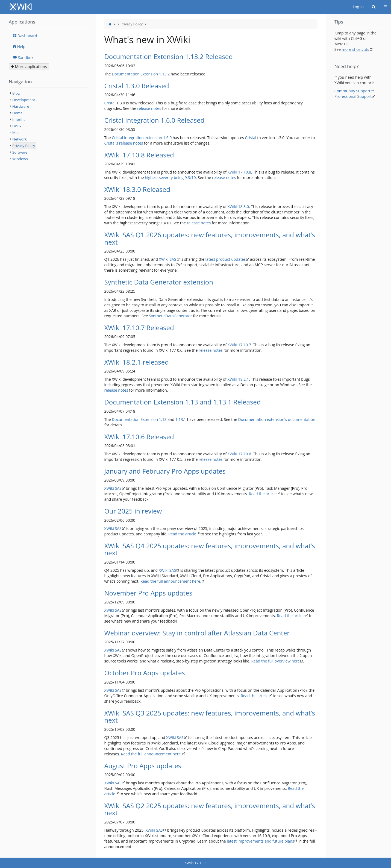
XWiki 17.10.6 (239, 454)
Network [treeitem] (20, 139)
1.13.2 (164, 74)
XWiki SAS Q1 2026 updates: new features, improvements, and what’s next (209, 238)
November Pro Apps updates (148, 593)
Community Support (352, 91)
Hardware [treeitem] (21, 106)
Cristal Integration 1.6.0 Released (154, 120)
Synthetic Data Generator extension (159, 282)
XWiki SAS (168, 259)
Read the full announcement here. (171, 581)
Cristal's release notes (124, 143)
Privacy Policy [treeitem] (24, 146)
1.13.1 (181, 419)
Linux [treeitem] (17, 126)
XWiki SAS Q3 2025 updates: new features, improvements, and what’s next (209, 716)
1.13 (163, 419)
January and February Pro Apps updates (165, 471)
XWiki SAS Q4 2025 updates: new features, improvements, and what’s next (209, 549)
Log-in (358, 7)
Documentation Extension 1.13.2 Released (168, 56)
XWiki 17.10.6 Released (139, 437)
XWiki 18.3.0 (238, 206)
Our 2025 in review (133, 511)
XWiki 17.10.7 (239, 345)
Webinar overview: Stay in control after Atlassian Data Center (197, 633)
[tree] (48, 126)
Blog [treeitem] (16, 93)
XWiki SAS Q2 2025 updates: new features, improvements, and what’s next (209, 809)
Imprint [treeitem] (19, 119)
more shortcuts (355, 49)
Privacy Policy (132, 24)
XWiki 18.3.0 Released (137, 189)
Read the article (263, 494)
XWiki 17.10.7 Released (139, 328)
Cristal (110, 103)
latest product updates (226, 259)
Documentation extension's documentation (277, 419)
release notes (149, 108)
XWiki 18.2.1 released (136, 362)
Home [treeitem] (17, 113)
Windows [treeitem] (20, 159)
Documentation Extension (135, 74)
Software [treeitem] (20, 152)
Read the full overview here (275, 661)
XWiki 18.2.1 (238, 379)
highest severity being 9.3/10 (170, 178)
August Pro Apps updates (143, 766)
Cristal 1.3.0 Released (136, 86)
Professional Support (353, 96)
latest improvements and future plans (260, 841)
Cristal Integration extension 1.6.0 (142, 138)
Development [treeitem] (24, 100)
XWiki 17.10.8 (239, 172)
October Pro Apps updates (144, 673)
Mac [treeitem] (16, 133)
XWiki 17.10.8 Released (139, 155)
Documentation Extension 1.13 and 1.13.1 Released (182, 402)
